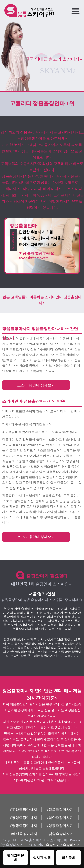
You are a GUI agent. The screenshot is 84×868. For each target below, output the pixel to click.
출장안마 (53, 845)
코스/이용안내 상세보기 (36, 385)
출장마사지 (72, 845)
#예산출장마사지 (24, 834)
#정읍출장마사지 (60, 810)
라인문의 (69, 858)
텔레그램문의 (16, 857)
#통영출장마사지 (24, 818)
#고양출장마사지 (24, 810)
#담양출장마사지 (60, 834)
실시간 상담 (42, 858)
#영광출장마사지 (24, 826)
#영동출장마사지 (60, 826)
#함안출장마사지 (60, 818)
